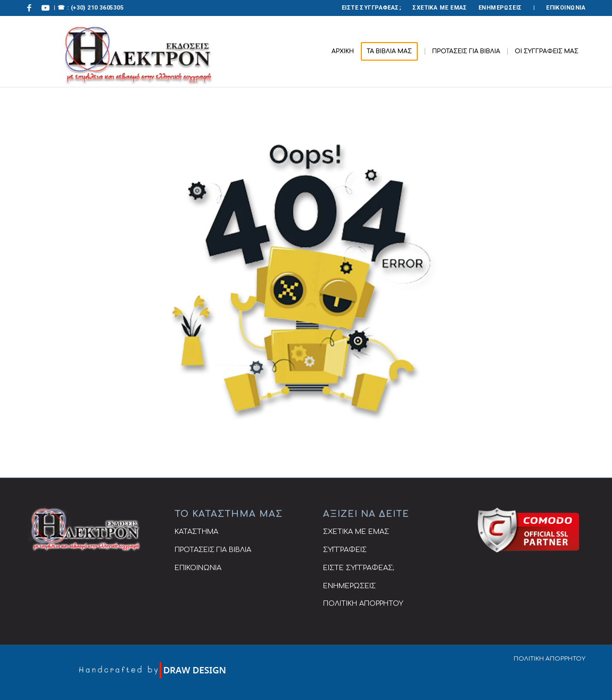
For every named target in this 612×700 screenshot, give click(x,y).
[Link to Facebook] (30, 8)
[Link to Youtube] (46, 8)
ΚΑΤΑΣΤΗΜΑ (196, 532)
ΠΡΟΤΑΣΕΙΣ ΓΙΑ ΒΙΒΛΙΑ (213, 550)
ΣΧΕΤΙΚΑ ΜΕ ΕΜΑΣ (440, 8)
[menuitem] (372, 8)
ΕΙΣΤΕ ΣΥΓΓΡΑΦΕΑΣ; (371, 8)
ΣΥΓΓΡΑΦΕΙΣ (345, 550)
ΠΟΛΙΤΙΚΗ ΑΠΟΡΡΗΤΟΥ (363, 604)
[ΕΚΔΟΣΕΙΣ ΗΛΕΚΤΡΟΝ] (137, 51)
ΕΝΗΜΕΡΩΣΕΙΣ (500, 8)
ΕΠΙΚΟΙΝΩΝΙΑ (566, 8)
